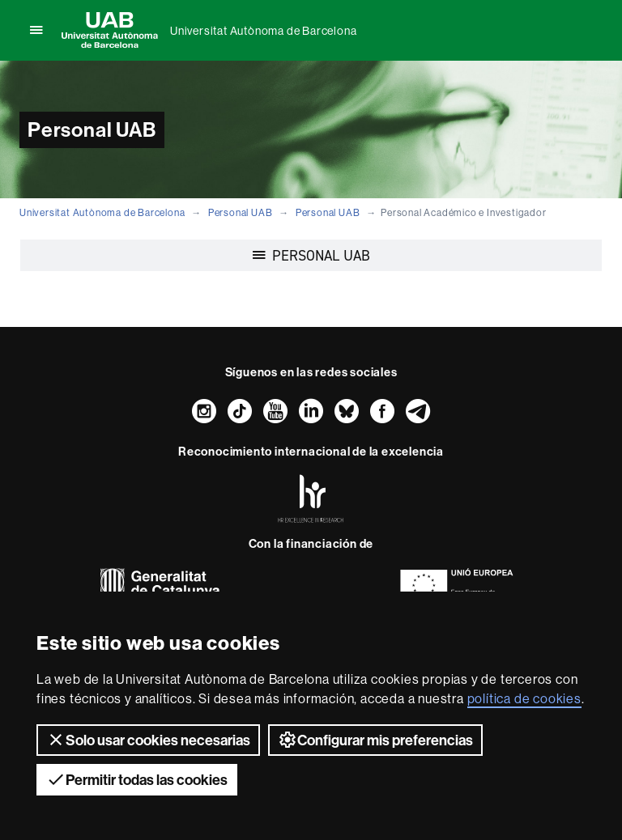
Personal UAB (241, 212)
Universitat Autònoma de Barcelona (263, 31)
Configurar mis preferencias (375, 740)
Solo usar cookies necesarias (148, 740)
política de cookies (524, 698)
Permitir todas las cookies (137, 779)
